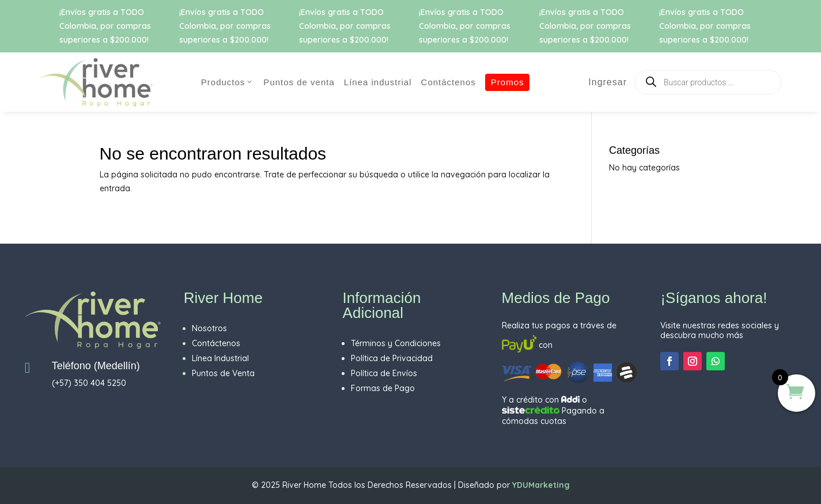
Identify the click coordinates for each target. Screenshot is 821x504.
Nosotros (209, 328)
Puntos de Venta (299, 82)
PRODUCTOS (228, 82)
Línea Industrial (378, 82)
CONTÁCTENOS (449, 82)
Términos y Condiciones (396, 343)
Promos (508, 82)
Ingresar (602, 82)
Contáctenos (216, 343)
